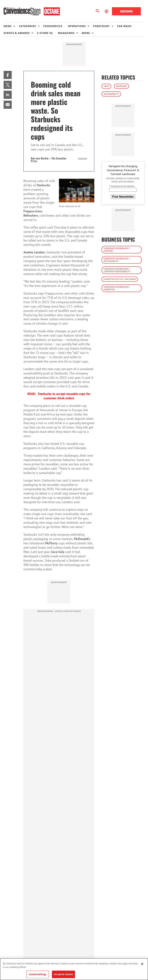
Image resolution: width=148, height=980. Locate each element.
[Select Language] (107, 11)
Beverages (121, 86)
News (106, 86)
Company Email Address (122, 186)
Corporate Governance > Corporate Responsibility (117, 270)
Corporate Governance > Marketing (117, 288)
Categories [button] (27, 26)
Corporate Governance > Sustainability (117, 260)
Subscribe (126, 11)
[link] (8, 75)
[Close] (142, 964)
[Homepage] (32, 11)
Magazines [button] (66, 33)
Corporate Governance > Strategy (117, 250)
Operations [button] (77, 26)
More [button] (86, 33)
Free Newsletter (123, 197)
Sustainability (111, 94)
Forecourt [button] (101, 26)
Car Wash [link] (124, 26)
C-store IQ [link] (45, 33)
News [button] (8, 26)
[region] (74, 969)
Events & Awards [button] (17, 33)
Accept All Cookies (63, 974)
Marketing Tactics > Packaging (120, 279)
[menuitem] (11, 26)
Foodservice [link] (53, 26)
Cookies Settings (38, 974)
